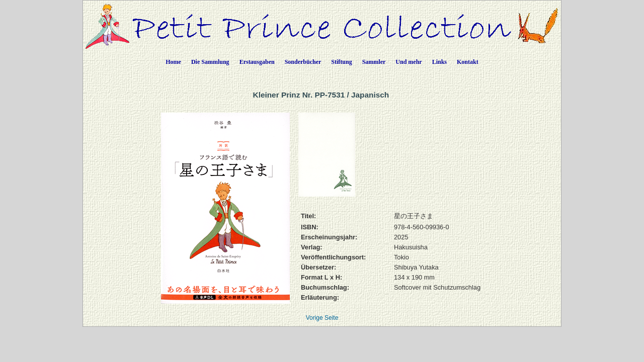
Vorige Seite (322, 318)
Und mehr (409, 62)
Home (173, 62)
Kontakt (468, 62)
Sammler (374, 62)
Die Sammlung (210, 62)
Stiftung (341, 62)
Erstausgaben (257, 62)
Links (439, 62)
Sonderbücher (303, 62)
